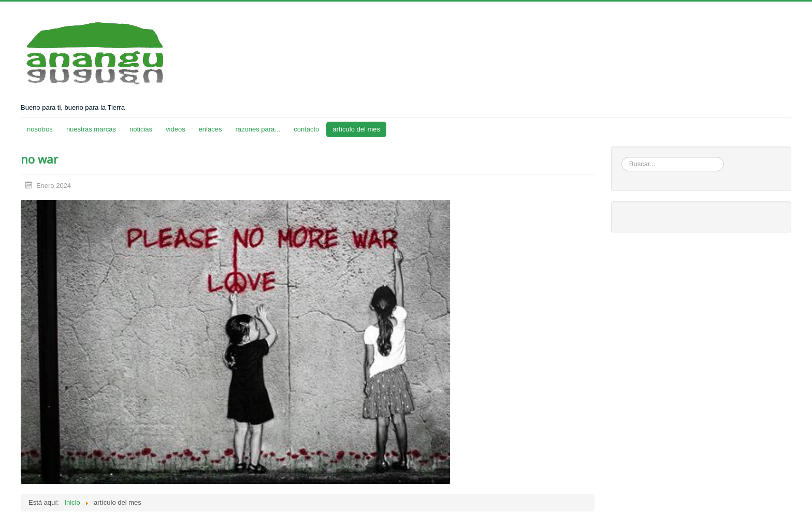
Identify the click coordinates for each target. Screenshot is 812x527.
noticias (141, 129)
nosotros (40, 129)
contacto (306, 129)
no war (39, 159)
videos (176, 129)
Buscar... (622, 157)
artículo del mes (356, 129)
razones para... (258, 129)
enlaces (211, 129)
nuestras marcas (91, 129)
